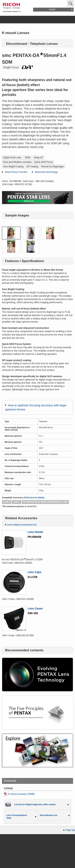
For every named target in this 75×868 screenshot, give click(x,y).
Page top (70, 830)
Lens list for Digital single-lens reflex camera (35, 804)
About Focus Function (16, 172)
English (52, 9)
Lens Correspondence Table (17, 817)
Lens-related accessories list (22, 525)
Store (47, 19)
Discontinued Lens (49, 815)
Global (41, 3)
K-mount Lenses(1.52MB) (21, 794)
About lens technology (46, 172)
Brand (9, 19)
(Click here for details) (34, 498)
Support (66, 19)
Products (28, 19)
